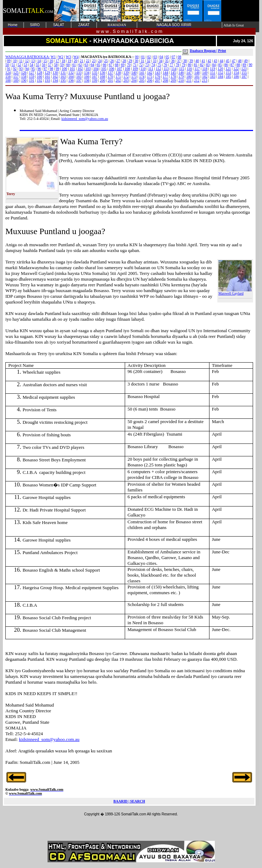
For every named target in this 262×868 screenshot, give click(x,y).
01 (143, 57)
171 (118, 76)
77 (171, 65)
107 (120, 69)
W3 (68, 57)
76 (165, 65)
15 (45, 61)
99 (58, 69)
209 (173, 80)
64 (92, 65)
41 (203, 61)
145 (173, 72)
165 (79, 76)
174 (142, 76)
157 (16, 76)
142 (150, 72)
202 (118, 80)
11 (21, 61)
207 (157, 80)
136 (102, 72)
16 (51, 61)
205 (142, 80)
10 (15, 61)
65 (98, 65)
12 (27, 61)
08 (179, 57)
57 (50, 65)
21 (81, 61)
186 (236, 76)
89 (244, 65)
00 (137, 57)
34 (161, 61)
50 (7, 65)
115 (182, 69)
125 (16, 72)
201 (110, 80)
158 (24, 76)
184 (220, 76)
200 (102, 80)
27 (118, 61)
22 (88, 61)
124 (8, 72)
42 (209, 61)
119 (212, 69)
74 (153, 65)
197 (79, 80)
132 (71, 72)
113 (166, 69)
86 (226, 65)
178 (173, 76)
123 (244, 69)
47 (234, 61)
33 (155, 61)
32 (149, 61)
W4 (76, 57)
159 (32, 76)
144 (165, 72)
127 (32, 72)
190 (24, 80)
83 (208, 65)
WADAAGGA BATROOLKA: (28, 57)
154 (236, 72)
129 (47, 72)
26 (112, 61)
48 (240, 61)
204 (134, 80)
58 (56, 65)
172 (126, 76)
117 (197, 69)
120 (220, 69)
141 (142, 72)
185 (228, 76)
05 (167, 57)
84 (214, 65)
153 (228, 72)
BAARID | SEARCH (129, 801)
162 (55, 76)
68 (117, 65)
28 (124, 61)
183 (212, 76)
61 (74, 65)
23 (94, 61)
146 (181, 72)
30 (136, 61)
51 (13, 65)
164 (71, 76)
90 (251, 65)
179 (181, 76)
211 (189, 80)
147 (189, 72)
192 (39, 80)
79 (183, 65)
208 (165, 80)
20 (75, 61)
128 (39, 72)
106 (112, 69)
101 (72, 69)
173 (134, 76)
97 (45, 69)
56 (44, 65)
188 (8, 80)
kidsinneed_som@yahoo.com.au (85, 119)
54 (31, 65)
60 (68, 65)
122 (236, 69)
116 (189, 69)
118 (205, 69)
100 (65, 69)
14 (39, 61)
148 (197, 72)
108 (127, 69)
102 (80, 69)
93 (21, 69)
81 (196, 65)
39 (191, 61)
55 (38, 65)
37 (179, 61)
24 (100, 61)
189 (16, 80)
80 (189, 65)
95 (33, 69)
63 (86, 65)
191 (32, 80)
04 (161, 57)
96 (39, 69)
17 (57, 61)
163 (63, 76)
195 (63, 80)
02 (149, 57)
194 (55, 80)
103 (88, 69)
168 (102, 76)
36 (173, 61)
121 (228, 69)
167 (95, 76)
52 (19, 65)
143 (157, 72)
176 (157, 76)
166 (87, 76)
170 (110, 76)
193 (47, 80)
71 (135, 65)
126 (24, 72)
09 (9, 61)
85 (220, 65)
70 (129, 65)
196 (71, 80)
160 (39, 76)
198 (87, 80)
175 (150, 76)
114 (174, 69)
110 (143, 69)
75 (159, 65)
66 (104, 65)
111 (150, 69)
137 (110, 72)
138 (118, 72)
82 (202, 65)
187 (244, 76)
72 (141, 65)
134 (87, 72)
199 (95, 80)
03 (155, 57)
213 (205, 80)
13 (33, 61)
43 (216, 61)
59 (62, 65)
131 (63, 72)
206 (150, 80)
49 (246, 61)
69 (123, 65)
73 (147, 65)
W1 (53, 57)
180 (189, 76)
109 (135, 69)
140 (134, 72)
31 (143, 61)
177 (165, 76)
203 (126, 80)
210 (181, 80)
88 (238, 65)
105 (104, 69)
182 (205, 76)
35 (167, 61)
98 (51, 69)
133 (79, 72)
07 (173, 57)
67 (110, 65)
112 (159, 69)
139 (126, 72)
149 (205, 72)
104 (96, 69)
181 (197, 76)
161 (47, 76)
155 (244, 72)
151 (212, 72)
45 (228, 61)
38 (185, 61)
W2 (61, 57)
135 (95, 72)
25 (106, 61)
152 (220, 72)
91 (9, 69)
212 (197, 80)
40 (197, 61)
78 (177, 65)
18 (63, 61)
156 (8, 76)
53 (25, 65)
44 (222, 61)
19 (69, 61)
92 (15, 69)
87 (232, 65)
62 (80, 65)
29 (130, 61)
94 (27, 69)
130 (55, 72)
